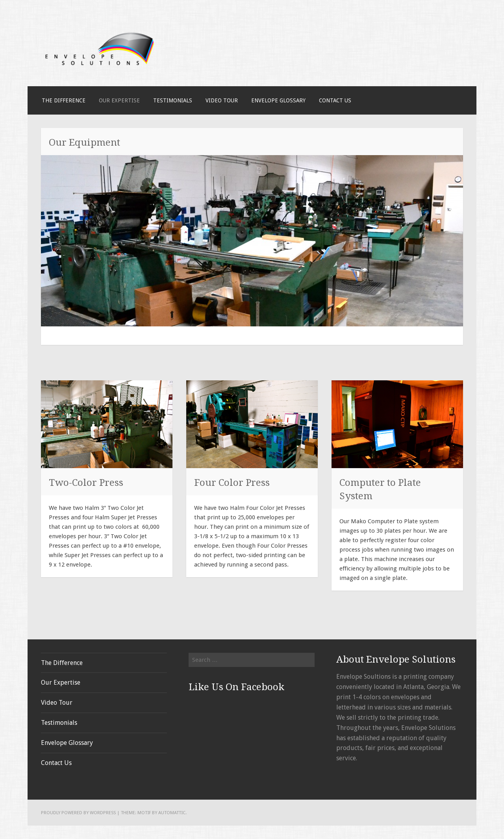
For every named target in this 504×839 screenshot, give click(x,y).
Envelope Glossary (278, 100)
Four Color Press (232, 482)
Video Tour (222, 100)
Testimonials (173, 100)
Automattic (172, 813)
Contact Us (335, 100)
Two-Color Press (86, 482)
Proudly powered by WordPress (78, 813)
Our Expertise (119, 100)
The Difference (64, 100)
